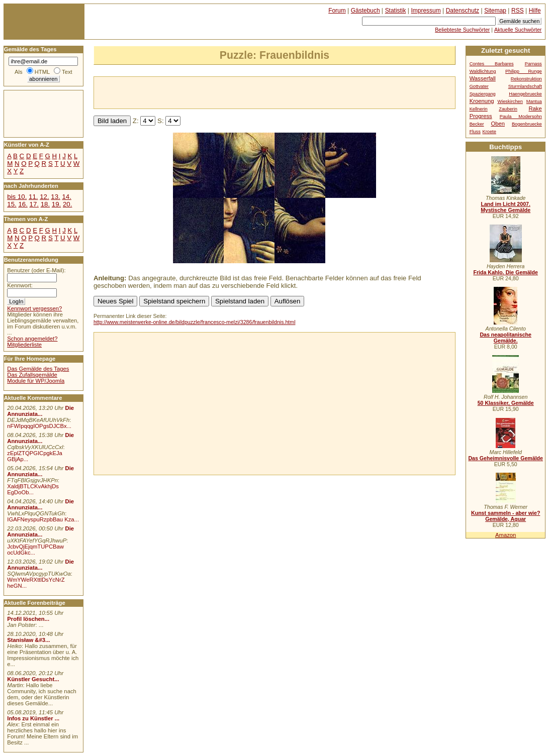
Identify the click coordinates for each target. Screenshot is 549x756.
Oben (498, 124)
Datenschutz (463, 11)
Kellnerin (479, 109)
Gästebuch (365, 11)
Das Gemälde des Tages (38, 369)
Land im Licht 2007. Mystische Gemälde (506, 207)
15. (12, 204)
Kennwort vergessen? (34, 308)
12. (44, 197)
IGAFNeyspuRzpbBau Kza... (43, 519)
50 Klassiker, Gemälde (506, 403)
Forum (337, 11)
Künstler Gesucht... (33, 679)
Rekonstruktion (526, 79)
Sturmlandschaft (525, 86)
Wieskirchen (510, 101)
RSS (518, 11)
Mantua (534, 101)
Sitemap (495, 11)
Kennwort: (20, 285)
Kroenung (482, 101)
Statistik (396, 11)
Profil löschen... (28, 619)
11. (33, 197)
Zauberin (508, 109)
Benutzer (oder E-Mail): (36, 270)
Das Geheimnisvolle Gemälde (506, 458)
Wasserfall (483, 78)
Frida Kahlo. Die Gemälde (506, 272)
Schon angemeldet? (32, 339)
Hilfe (535, 11)
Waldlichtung (483, 71)
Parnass (533, 64)
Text (67, 72)
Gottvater (479, 86)
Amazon (506, 535)
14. (66, 197)
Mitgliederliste (24, 345)
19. (56, 204)
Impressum (426, 11)
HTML (42, 72)
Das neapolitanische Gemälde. (506, 338)
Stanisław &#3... (28, 640)
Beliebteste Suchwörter (462, 30)
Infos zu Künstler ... (33, 718)
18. (45, 204)
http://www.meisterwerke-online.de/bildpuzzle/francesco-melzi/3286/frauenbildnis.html (195, 322)
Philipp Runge (524, 71)
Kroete (489, 132)
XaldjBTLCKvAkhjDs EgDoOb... (33, 489)
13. (55, 197)
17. (34, 204)
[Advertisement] (212, 92)
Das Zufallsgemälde (32, 375)
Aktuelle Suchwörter (518, 30)
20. (67, 204)
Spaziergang (483, 94)
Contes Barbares (492, 64)
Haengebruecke (525, 94)
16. (23, 204)
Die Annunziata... (40, 411)
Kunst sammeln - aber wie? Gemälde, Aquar (506, 516)
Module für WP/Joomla (36, 381)
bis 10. (17, 197)
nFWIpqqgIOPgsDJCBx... (39, 426)
